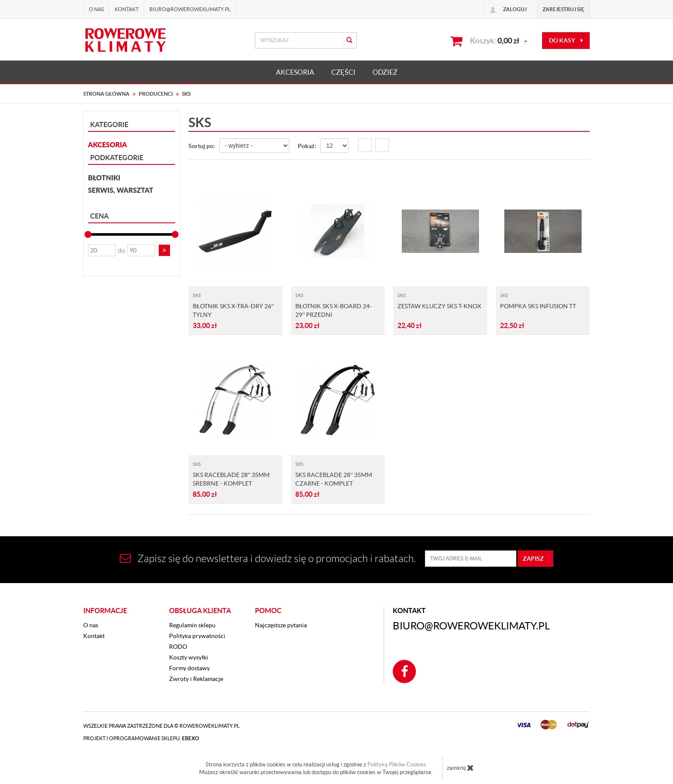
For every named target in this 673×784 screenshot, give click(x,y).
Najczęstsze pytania (281, 625)
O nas (96, 9)
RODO (178, 647)
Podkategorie (117, 158)
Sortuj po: (202, 146)
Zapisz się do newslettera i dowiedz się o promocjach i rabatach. (268, 558)
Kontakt (127, 9)
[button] (164, 250)
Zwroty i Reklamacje (196, 679)
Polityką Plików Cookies (397, 764)
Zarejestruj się (563, 9)
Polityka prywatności (197, 636)
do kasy (566, 40)
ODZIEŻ (385, 72)
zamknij (460, 768)
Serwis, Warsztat (121, 190)
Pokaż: (307, 146)
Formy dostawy (189, 668)
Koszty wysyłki (189, 657)
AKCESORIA (295, 72)
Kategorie (109, 125)
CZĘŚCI (343, 72)
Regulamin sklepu (192, 625)
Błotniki (104, 178)
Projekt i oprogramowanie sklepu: (141, 738)
